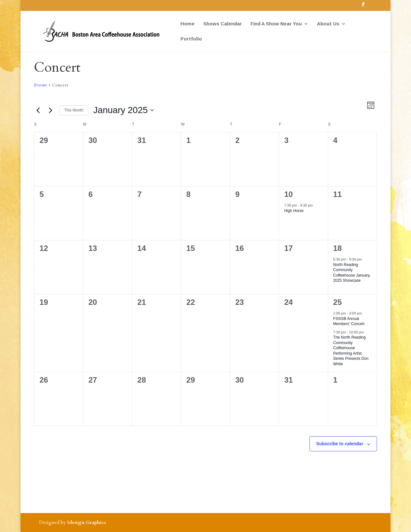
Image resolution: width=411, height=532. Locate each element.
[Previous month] (38, 110)
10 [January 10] (289, 194)
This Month (74, 110)
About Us (328, 24)
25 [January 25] (338, 302)
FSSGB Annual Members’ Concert (349, 321)
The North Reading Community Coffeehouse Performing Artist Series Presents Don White (351, 351)
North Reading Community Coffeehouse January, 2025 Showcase (352, 273)
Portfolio (191, 39)
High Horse (294, 211)
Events (40, 85)
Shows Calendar (223, 24)
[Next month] (50, 110)
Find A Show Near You (276, 24)
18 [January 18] (338, 248)
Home (188, 24)
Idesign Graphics (87, 522)
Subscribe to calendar (340, 444)
